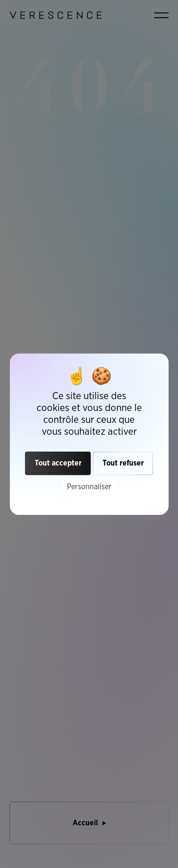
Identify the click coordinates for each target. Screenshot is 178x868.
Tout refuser (123, 463)
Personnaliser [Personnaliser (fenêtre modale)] (89, 487)
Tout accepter (58, 463)
